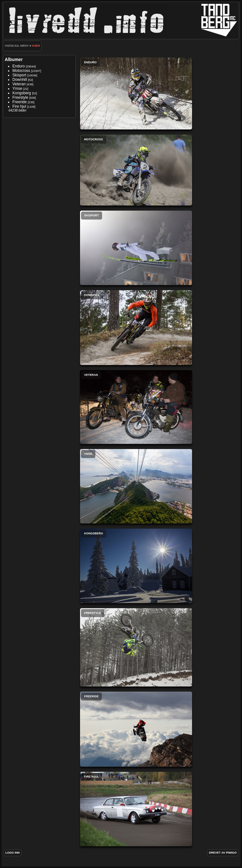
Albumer (14, 59)
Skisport (19, 75)
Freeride (20, 102)
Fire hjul (19, 106)
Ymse (17, 89)
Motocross (21, 71)
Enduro (19, 66)
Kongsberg (22, 93)
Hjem (36, 46)
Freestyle (20, 97)
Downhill (20, 80)
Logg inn (13, 853)
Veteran (19, 84)
